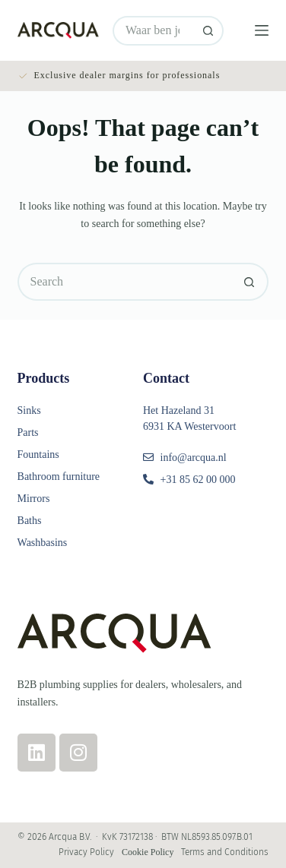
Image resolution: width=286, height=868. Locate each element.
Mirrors (34, 499)
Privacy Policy (86, 852)
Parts (28, 432)
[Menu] (262, 30)
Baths (30, 521)
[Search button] (209, 31)
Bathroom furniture (59, 477)
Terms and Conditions (225, 852)
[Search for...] (153, 31)
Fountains (38, 455)
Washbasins (43, 543)
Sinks (29, 410)
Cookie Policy (148, 852)
